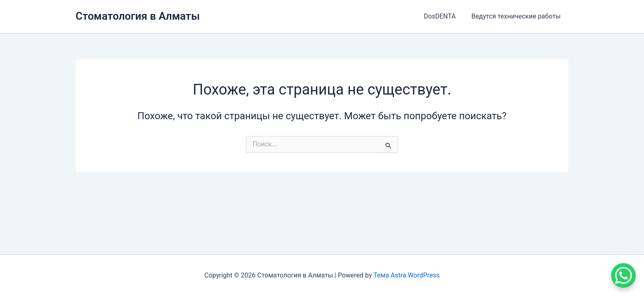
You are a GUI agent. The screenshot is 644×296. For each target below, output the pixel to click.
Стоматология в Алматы (138, 16)
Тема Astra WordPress (406, 275)
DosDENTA (444, 16)
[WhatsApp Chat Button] (623, 275)
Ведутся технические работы (517, 16)
